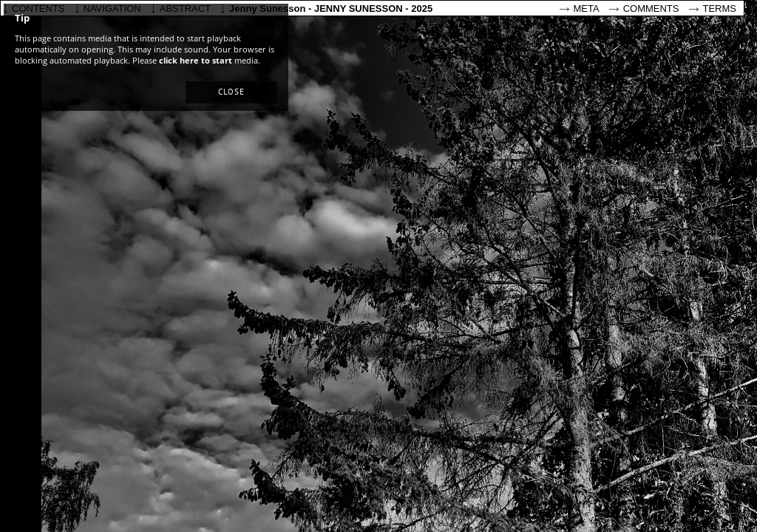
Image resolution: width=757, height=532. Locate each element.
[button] (231, 92)
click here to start (196, 60)
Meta (587, 8)
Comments (651, 8)
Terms (720, 8)
